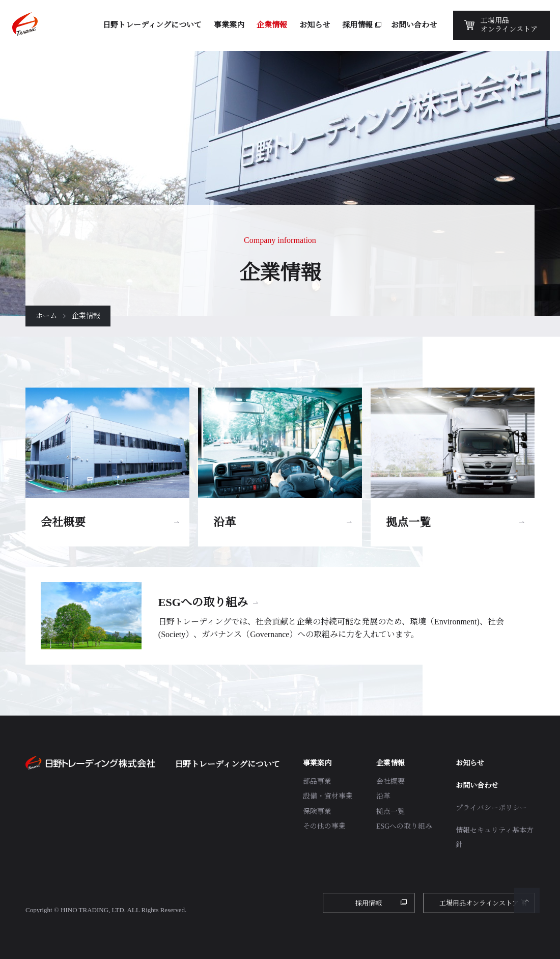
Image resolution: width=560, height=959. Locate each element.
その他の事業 (324, 826)
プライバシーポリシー (491, 808)
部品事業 (317, 782)
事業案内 (317, 763)
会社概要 (390, 782)
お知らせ (470, 763)
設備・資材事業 (328, 796)
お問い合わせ (477, 786)
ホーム (46, 316)
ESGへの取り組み (404, 826)
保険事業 (317, 812)
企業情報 (390, 763)
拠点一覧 (390, 812)
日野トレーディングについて (227, 764)
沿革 (383, 796)
